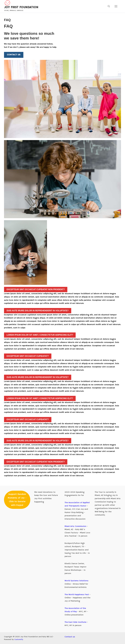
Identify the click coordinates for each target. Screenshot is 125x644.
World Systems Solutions (76, 581)
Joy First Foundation (21, 7)
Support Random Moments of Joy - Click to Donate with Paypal (17, 500)
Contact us (70, 637)
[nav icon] (116, 6)
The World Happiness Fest (77, 595)
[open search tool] (109, 6)
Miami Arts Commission (76, 526)
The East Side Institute (75, 622)
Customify (19, 639)
